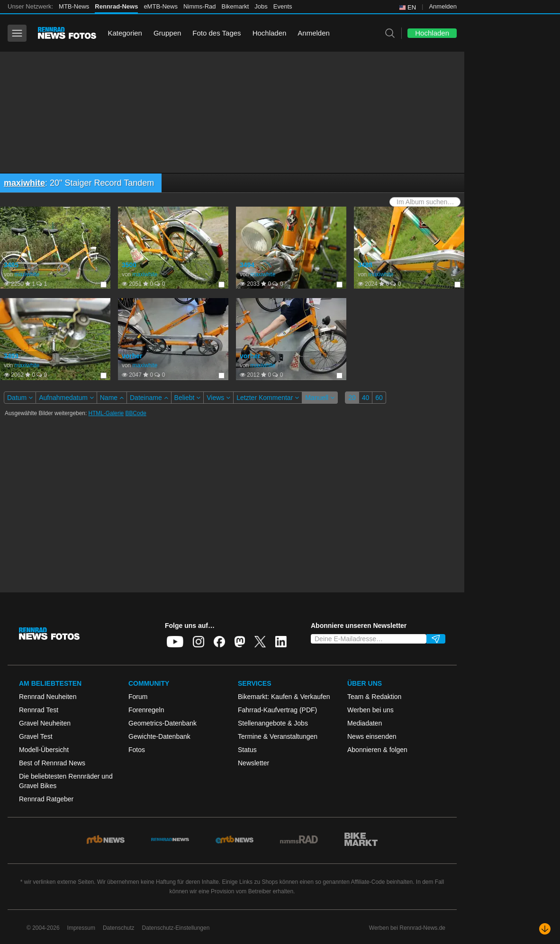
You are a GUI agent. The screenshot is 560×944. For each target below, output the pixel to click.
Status (247, 750)
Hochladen (270, 33)
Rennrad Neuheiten (48, 697)
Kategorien (125, 33)
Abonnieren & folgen (377, 750)
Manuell (320, 398)
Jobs (261, 6)
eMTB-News (161, 6)
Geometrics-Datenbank (163, 723)
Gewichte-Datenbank (159, 736)
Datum (20, 398)
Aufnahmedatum (66, 398)
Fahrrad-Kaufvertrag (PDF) (277, 710)
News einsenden (372, 736)
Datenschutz (119, 928)
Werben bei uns (370, 710)
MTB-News (74, 6)
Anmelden (443, 6)
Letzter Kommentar (268, 398)
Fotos (137, 750)
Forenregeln (146, 710)
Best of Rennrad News (52, 763)
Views (218, 398)
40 (366, 398)
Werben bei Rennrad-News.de (407, 928)
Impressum (81, 928)
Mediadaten (365, 723)
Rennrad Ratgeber (46, 799)
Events (283, 6)
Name (112, 398)
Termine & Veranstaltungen (278, 736)
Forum (138, 697)
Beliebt (188, 398)
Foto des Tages (217, 33)
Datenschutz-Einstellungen (176, 928)
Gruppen (167, 33)
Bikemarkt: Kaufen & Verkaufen (284, 697)
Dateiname (149, 398)
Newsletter (253, 763)
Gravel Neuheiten (45, 723)
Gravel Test (36, 736)
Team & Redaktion (374, 697)
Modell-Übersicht (44, 750)
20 (352, 398)
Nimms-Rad (200, 6)
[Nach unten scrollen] (545, 929)
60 (379, 398)
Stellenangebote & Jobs (273, 723)
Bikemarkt (235, 6)
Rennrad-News (116, 6)
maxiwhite (24, 183)
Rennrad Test (39, 710)
